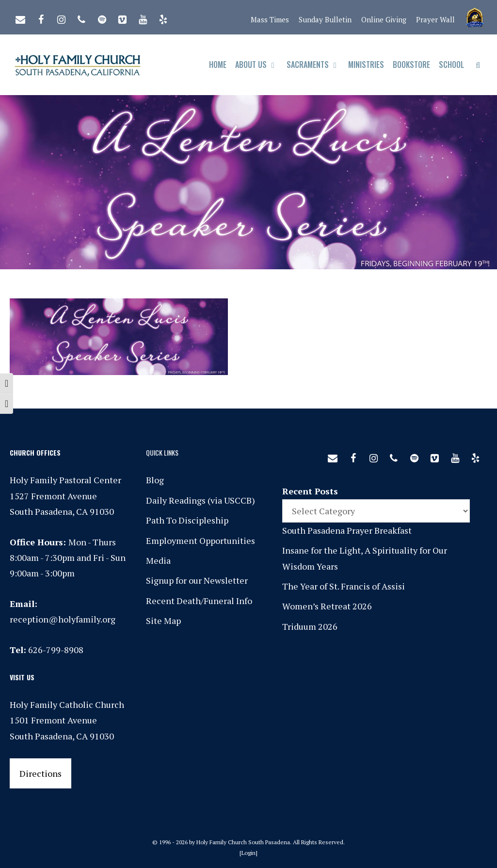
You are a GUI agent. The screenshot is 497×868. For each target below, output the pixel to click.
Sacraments (315, 65)
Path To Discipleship (187, 520)
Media (158, 560)
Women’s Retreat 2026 (327, 606)
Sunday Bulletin (325, 19)
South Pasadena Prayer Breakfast (347, 530)
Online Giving (384, 19)
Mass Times (270, 19)
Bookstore (411, 65)
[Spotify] (102, 17)
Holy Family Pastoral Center (65, 480)
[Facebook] (41, 17)
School (451, 65)
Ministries (366, 65)
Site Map (163, 621)
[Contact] (20, 17)
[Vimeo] (122, 17)
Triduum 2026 (310, 626)
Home (218, 65)
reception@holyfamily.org (63, 619)
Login (248, 853)
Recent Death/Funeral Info (199, 601)
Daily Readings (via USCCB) (200, 500)
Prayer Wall (435, 19)
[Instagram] (61, 17)
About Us (259, 65)
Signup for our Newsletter (197, 580)
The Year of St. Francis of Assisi (344, 586)
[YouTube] (143, 17)
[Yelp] (163, 17)
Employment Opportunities (200, 540)
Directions (40, 773)
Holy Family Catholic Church (67, 704)
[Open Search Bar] (478, 65)
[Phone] (81, 17)
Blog (155, 480)
